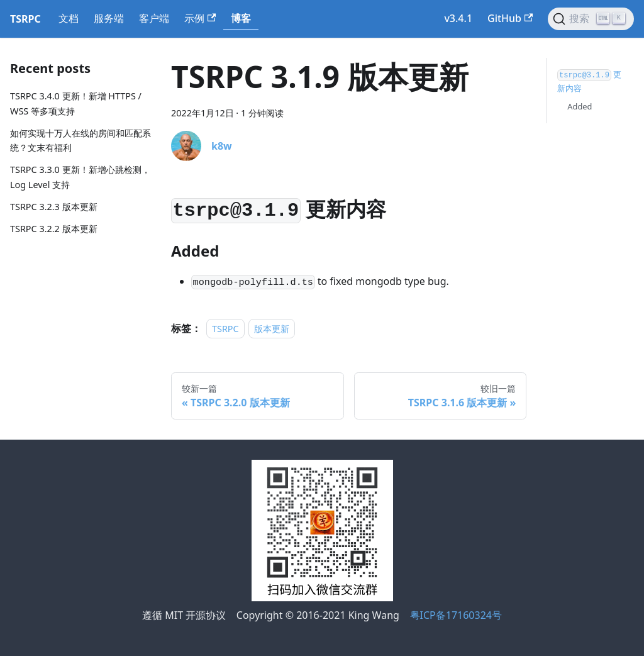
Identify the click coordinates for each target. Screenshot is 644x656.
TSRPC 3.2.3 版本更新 (54, 207)
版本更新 (272, 329)
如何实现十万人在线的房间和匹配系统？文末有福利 (80, 141)
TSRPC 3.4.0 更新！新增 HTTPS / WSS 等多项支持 (76, 103)
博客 (241, 18)
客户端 (154, 18)
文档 (69, 18)
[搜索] (591, 19)
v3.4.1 (458, 18)
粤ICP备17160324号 (456, 615)
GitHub (510, 18)
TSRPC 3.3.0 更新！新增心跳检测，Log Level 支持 (80, 177)
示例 (200, 18)
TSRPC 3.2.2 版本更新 (54, 229)
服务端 (109, 18)
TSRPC (225, 329)
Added (580, 106)
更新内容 (589, 81)
